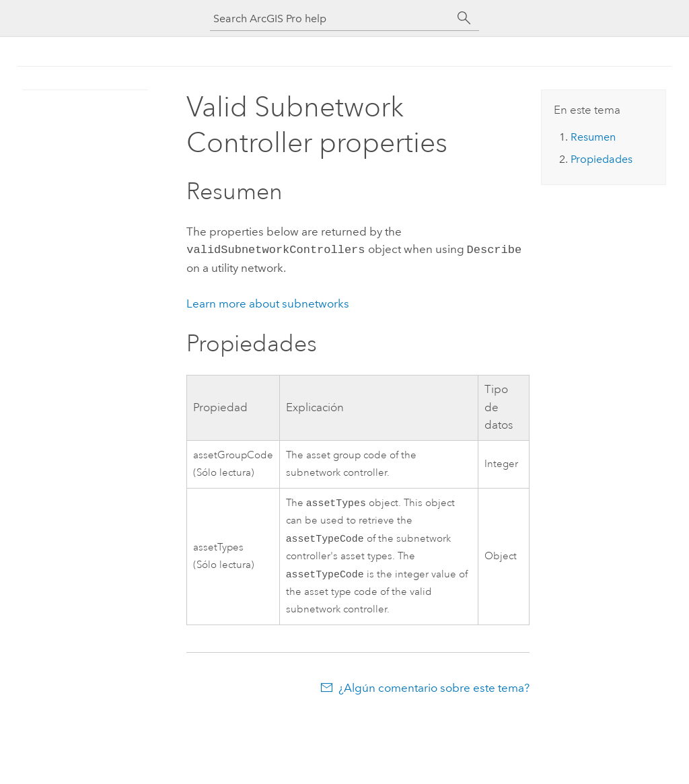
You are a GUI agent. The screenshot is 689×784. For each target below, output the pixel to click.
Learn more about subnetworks (268, 302)
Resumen (593, 137)
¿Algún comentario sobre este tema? (434, 690)
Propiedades (602, 159)
